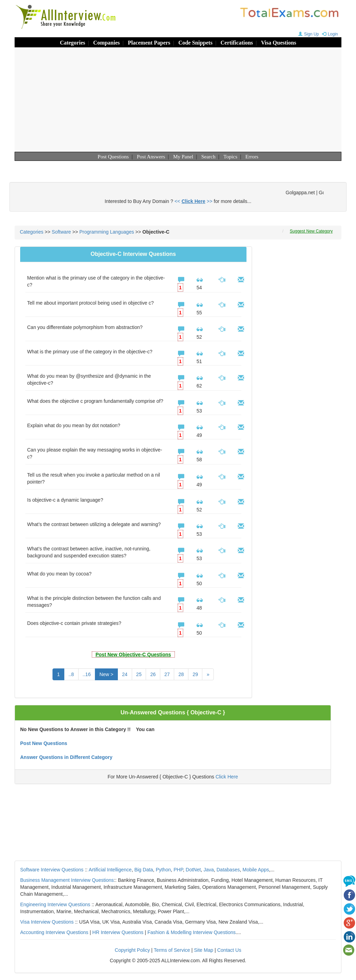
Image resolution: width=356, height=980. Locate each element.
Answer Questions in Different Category (66, 757)
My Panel (183, 157)
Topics (230, 157)
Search (208, 157)
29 (195, 674)
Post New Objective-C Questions (133, 654)
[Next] (208, 674)
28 (181, 674)
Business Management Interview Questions (67, 880)
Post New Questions (44, 743)
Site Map (204, 950)
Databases (228, 870)
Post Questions (113, 157)
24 (125, 674)
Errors (252, 157)
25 (139, 674)
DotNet (193, 870)
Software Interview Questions (52, 870)
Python (163, 870)
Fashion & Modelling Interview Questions (192, 932)
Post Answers (151, 157)
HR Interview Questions (118, 932)
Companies (106, 43)
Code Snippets (195, 43)
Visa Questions (279, 43)
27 (167, 674)
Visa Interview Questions (47, 922)
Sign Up (308, 34)
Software (61, 232)
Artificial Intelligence (110, 870)
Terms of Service (172, 950)
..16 (87, 674)
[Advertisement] (178, 100)
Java (209, 870)
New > (106, 674)
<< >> (193, 201)
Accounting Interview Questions (54, 932)
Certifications (237, 43)
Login (329, 34)
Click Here (227, 777)
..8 (71, 674)
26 (153, 674)
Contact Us (229, 950)
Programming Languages (107, 232)
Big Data (144, 870)
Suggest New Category (311, 231)
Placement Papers (149, 43)
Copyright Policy (132, 950)
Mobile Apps (256, 870)
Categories (72, 43)
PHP (178, 870)
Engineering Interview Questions (55, 904)
